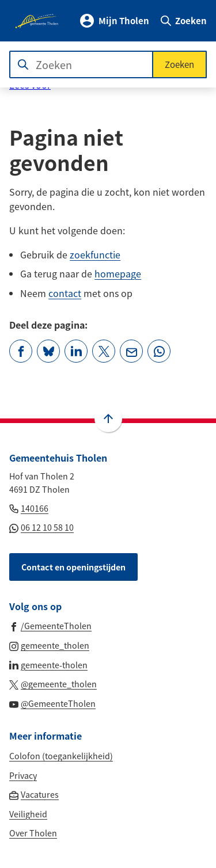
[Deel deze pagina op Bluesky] (48, 351)
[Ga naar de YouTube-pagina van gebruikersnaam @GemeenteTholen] (52, 703)
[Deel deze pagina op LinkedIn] (76, 351)
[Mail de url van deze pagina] (131, 351)
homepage (118, 273)
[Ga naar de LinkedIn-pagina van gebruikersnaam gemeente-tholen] (48, 664)
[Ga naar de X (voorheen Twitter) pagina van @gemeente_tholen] (53, 683)
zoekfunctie (95, 254)
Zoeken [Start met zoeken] (179, 64)
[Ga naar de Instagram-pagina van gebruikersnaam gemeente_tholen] (49, 645)
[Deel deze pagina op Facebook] (21, 351)
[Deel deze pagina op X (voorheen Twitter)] (104, 351)
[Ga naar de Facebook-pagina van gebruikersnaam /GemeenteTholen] (50, 625)
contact (65, 293)
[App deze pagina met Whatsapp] (159, 351)
